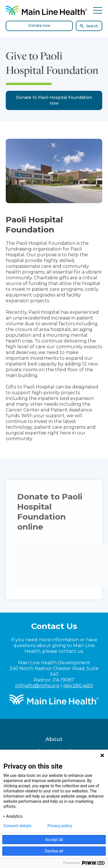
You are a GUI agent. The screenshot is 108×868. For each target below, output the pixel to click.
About (54, 739)
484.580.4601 (78, 686)
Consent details (17, 826)
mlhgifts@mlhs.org (37, 686)
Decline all (54, 851)
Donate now (39, 25)
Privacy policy (60, 826)
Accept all (54, 840)
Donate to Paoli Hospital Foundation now (54, 100)
